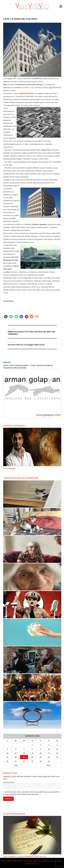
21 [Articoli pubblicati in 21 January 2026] (24, 757)
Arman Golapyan (9, 468)
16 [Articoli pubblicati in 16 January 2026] (41, 753)
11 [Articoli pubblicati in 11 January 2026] (57, 749)
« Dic (16, 765)
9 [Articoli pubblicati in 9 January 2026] (41, 749)
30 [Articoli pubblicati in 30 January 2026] (41, 761)
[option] (32, 449)
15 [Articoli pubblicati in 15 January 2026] (32, 753)
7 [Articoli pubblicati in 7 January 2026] (24, 749)
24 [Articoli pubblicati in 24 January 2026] (49, 757)
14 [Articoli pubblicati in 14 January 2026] (24, 753)
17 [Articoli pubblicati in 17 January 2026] (49, 753)
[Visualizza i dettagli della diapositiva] (32, 394)
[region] (32, 394)
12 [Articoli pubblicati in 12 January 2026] (7, 753)
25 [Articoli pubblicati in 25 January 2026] (57, 757)
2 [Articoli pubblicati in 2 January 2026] (41, 745)
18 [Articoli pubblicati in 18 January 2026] (57, 753)
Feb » (49, 765)
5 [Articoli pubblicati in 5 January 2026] (7, 749)
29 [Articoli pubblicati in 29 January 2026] (32, 761)
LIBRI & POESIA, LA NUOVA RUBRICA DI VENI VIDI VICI (25, 857)
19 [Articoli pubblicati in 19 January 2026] (7, 757)
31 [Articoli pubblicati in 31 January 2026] (49, 761)
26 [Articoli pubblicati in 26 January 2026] (7, 761)
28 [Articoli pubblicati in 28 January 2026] (24, 761)
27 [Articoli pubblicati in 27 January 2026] (16, 761)
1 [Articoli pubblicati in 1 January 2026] (32, 745)
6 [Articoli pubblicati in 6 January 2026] (16, 749)
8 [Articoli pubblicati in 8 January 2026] (32, 749)
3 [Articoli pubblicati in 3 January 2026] (49, 745)
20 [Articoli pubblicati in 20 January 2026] (16, 757)
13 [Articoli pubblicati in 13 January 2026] (16, 753)
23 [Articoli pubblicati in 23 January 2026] (41, 757)
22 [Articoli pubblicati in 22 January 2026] (32, 757)
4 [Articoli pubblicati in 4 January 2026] (57, 745)
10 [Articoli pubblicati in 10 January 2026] (49, 749)
